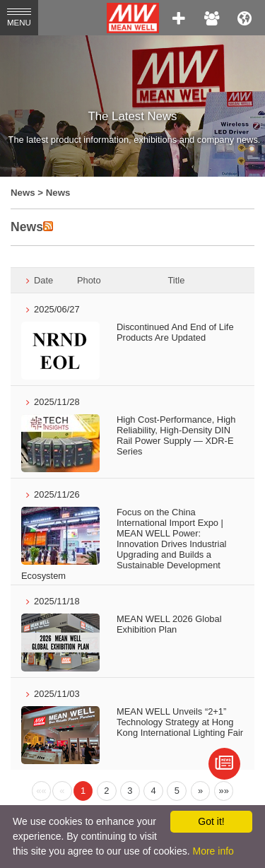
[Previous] (42, 791)
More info (213, 851)
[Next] (201, 791)
